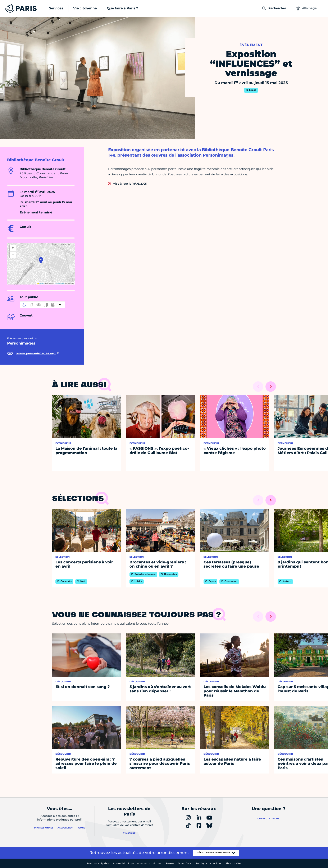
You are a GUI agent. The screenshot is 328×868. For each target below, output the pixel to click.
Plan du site (233, 863)
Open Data (185, 863)
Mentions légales (98, 863)
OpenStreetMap (60, 283)
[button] (41, 260)
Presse (170, 863)
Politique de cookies (208, 863)
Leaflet (41, 283)
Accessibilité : (137, 863)
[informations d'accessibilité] (42, 305)
